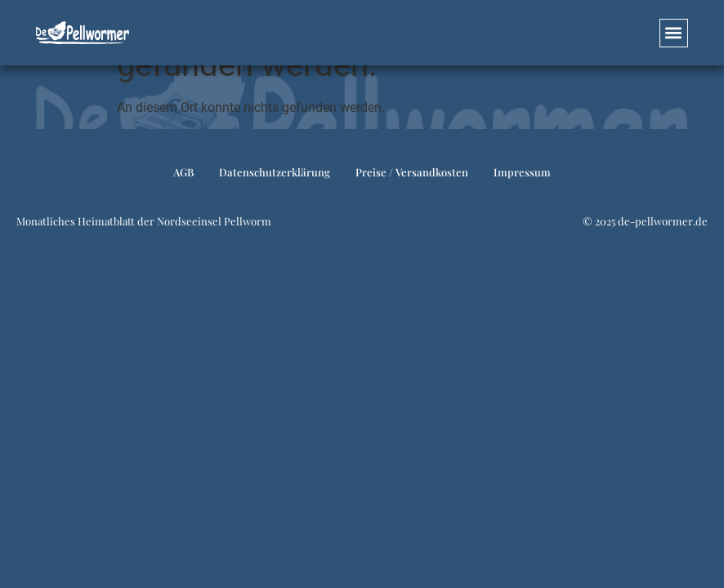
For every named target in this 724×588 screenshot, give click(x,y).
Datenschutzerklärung (275, 172)
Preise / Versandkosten (412, 172)
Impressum (522, 172)
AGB (183, 172)
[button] (674, 33)
